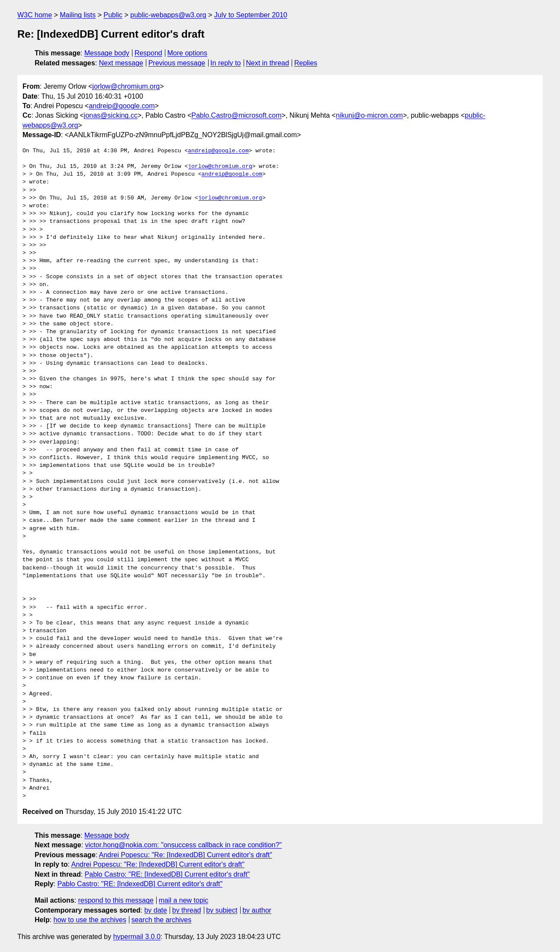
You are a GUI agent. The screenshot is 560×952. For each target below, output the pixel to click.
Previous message (177, 63)
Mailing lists (78, 15)
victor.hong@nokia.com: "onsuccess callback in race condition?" (184, 845)
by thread (187, 910)
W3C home (35, 15)
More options (188, 53)
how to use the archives (90, 920)
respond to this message (116, 900)
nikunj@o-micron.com (369, 115)
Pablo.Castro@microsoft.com (236, 115)
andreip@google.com (122, 106)
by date (155, 910)
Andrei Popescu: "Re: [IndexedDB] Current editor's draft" (186, 855)
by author (257, 910)
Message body (107, 53)
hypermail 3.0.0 (137, 937)
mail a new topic (184, 900)
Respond (148, 53)
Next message (121, 63)
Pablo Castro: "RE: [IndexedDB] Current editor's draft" (167, 874)
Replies (306, 63)
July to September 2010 (251, 15)
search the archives (162, 920)
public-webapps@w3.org (168, 15)
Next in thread (267, 63)
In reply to (225, 63)
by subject (222, 910)
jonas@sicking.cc (111, 115)
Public (113, 15)
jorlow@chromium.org (126, 86)
